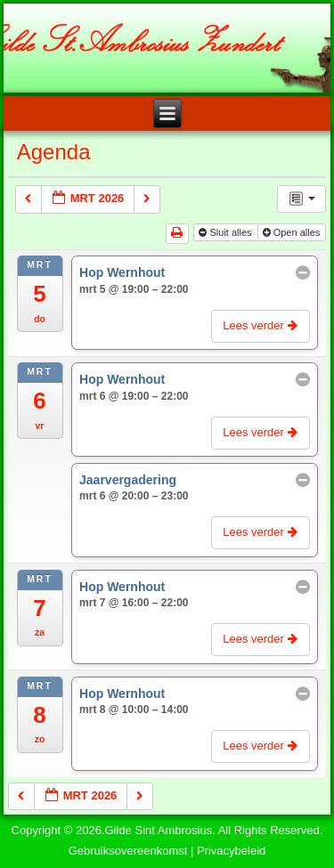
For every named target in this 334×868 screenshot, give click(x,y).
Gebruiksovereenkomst (128, 851)
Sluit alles (226, 232)
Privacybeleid (231, 851)
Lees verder (261, 325)
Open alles (293, 232)
